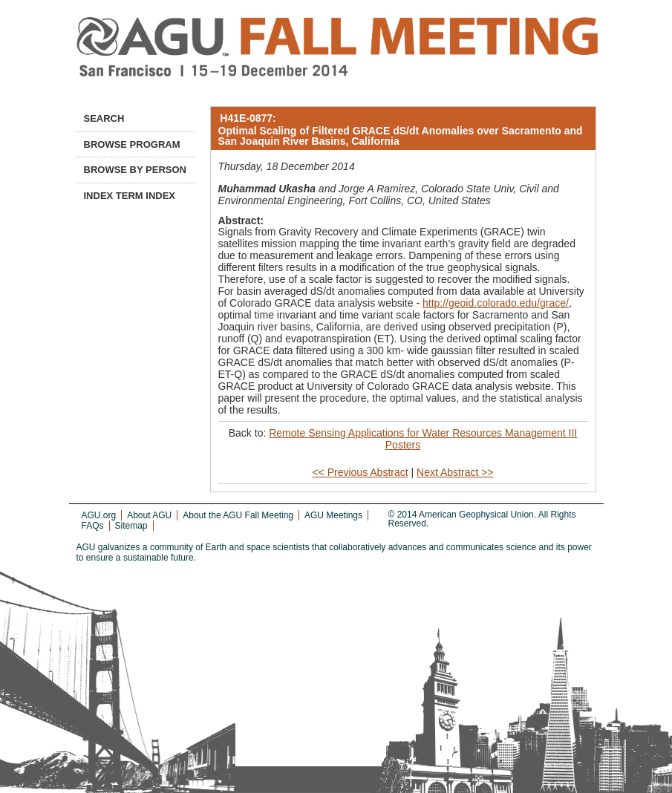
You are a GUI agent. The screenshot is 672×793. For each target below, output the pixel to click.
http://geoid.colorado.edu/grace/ (496, 303)
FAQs (93, 526)
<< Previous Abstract (360, 472)
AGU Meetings (333, 515)
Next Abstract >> (455, 472)
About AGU (149, 515)
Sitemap (131, 526)
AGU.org (99, 515)
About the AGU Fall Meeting (238, 515)
